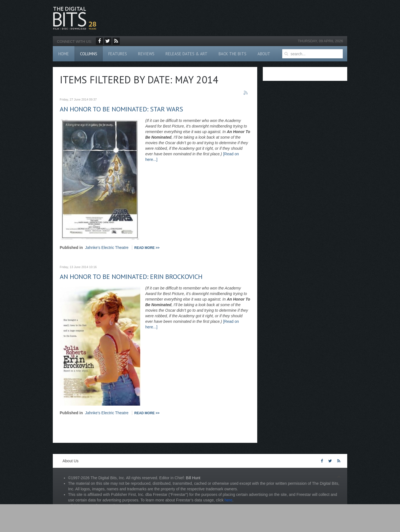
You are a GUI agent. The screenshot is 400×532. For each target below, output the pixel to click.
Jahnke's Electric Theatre (107, 248)
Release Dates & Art (187, 54)
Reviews (146, 54)
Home (64, 54)
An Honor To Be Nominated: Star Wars (121, 109)
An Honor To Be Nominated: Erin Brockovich (131, 277)
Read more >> (147, 248)
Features (118, 54)
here (228, 500)
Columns (89, 54)
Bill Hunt (193, 478)
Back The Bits (232, 54)
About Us (71, 461)
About (264, 54)
